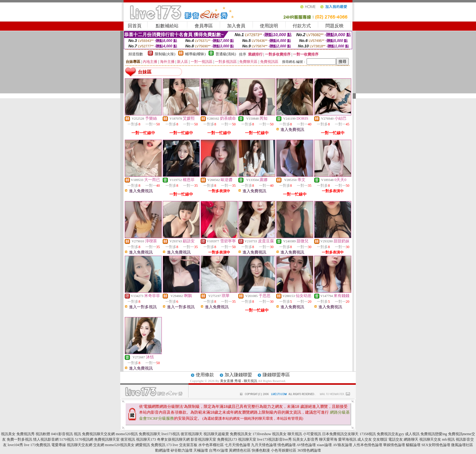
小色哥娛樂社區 (284, 450)
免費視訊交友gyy (390, 434)
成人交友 (365, 439)
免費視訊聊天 (150, 434)
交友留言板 (188, 445)
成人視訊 (412, 434)
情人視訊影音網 (46, 439)
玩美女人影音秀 (305, 439)
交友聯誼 (380, 439)
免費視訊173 (227, 439)
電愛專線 (59, 445)
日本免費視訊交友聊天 (340, 434)
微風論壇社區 (462, 445)
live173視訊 (171, 434)
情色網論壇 (287, 445)
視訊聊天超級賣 (216, 434)
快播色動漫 (261, 450)
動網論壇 (162, 450)
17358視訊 (368, 434)
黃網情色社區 (240, 450)
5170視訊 (67, 439)
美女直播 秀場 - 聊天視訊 (239, 381)
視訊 (77, 434)
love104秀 (15, 445)
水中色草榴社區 (211, 445)
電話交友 (396, 439)
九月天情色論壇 (264, 445)
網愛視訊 (143, 445)
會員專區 (204, 26)
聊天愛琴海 (328, 439)
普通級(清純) (226, 54)
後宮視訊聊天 (192, 434)
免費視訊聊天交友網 (98, 434)
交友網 (99, 445)
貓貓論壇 (413, 445)
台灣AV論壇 (219, 450)
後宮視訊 (128, 439)
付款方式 (302, 26)
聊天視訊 (295, 434)
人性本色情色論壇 (368, 445)
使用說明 (269, 26)
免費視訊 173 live (165, 445)
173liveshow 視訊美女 (270, 434)
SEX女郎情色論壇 (436, 445)
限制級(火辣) (165, 54)
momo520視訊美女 (120, 445)
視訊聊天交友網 (80, 445)
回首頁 (135, 26)
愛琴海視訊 (347, 439)
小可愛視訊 (312, 434)
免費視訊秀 (25, 434)
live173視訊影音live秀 (274, 439)
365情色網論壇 (309, 450)
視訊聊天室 (247, 439)
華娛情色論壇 (394, 445)
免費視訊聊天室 (107, 439)
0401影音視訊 (62, 434)
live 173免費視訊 (37, 445)
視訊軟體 (43, 434)
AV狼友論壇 (342, 445)
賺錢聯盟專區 (276, 375)
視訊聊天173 (146, 439)
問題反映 (335, 26)
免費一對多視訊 (19, 439)
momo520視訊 (127, 434)
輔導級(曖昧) (195, 54)
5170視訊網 (84, 439)
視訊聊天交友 (430, 439)
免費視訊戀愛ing (434, 434)
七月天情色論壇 (237, 445)
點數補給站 (167, 26)
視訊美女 (8, 434)
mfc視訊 (449, 439)
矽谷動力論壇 (182, 450)
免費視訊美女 (241, 434)
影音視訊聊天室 (203, 439)
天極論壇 (201, 450)
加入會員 (236, 26)
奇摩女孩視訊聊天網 (173, 439)
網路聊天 (411, 439)
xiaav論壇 (324, 445)
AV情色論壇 (306, 445)
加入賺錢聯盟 (238, 375)
